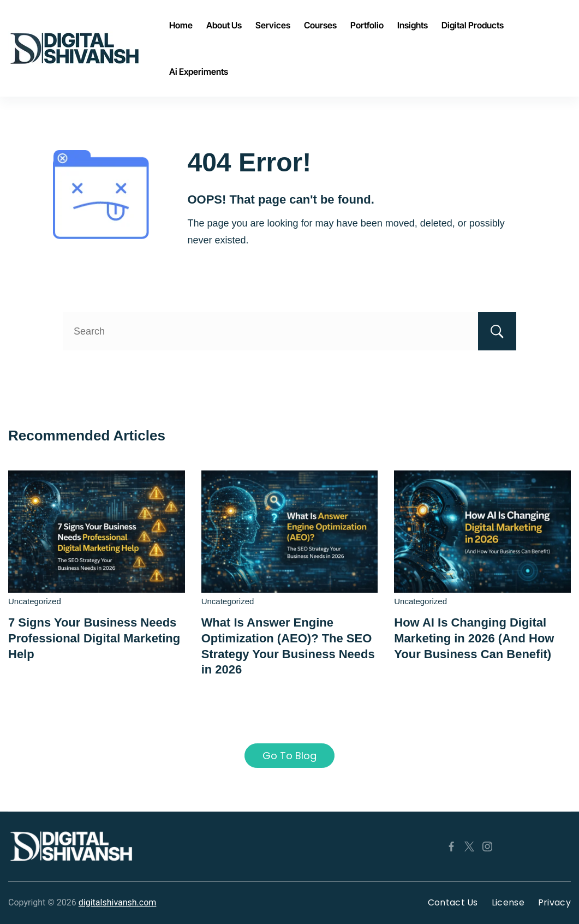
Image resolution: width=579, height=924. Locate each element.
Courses (320, 25)
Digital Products (473, 25)
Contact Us (453, 902)
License (508, 902)
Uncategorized (35, 601)
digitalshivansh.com (118, 902)
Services (273, 25)
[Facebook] (451, 846)
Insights (413, 25)
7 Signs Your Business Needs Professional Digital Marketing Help (94, 638)
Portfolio (367, 25)
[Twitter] (469, 846)
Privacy (554, 902)
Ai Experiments (199, 71)
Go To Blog (289, 756)
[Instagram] (487, 846)
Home (181, 25)
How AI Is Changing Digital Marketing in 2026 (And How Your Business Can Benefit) (474, 638)
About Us (224, 25)
